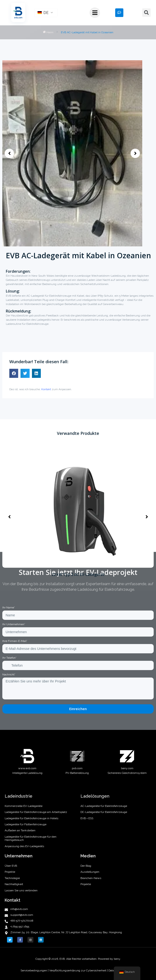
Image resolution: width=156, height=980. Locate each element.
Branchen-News (91, 878)
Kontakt (46, 389)
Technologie (12, 878)
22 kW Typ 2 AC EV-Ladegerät (78, 574)
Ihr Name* (9, 607)
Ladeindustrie (19, 796)
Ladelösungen (95, 796)
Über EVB (11, 866)
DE (43, 13)
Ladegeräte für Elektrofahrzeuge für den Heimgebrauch (31, 838)
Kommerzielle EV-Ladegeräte (24, 806)
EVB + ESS (87, 818)
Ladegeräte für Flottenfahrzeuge (26, 824)
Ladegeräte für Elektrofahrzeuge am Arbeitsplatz (36, 812)
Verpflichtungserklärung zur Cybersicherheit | (78, 970)
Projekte (10, 872)
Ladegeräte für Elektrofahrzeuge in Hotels (31, 818)
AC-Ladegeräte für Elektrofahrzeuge (104, 806)
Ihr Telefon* (9, 658)
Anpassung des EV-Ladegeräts (24, 846)
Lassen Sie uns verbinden (21, 890)
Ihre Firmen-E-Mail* (15, 641)
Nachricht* (9, 675)
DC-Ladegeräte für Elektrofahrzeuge (104, 812)
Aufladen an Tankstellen (20, 830)
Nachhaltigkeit (14, 884)
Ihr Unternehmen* (14, 624)
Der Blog (86, 866)
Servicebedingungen (34, 970)
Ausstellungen (90, 872)
